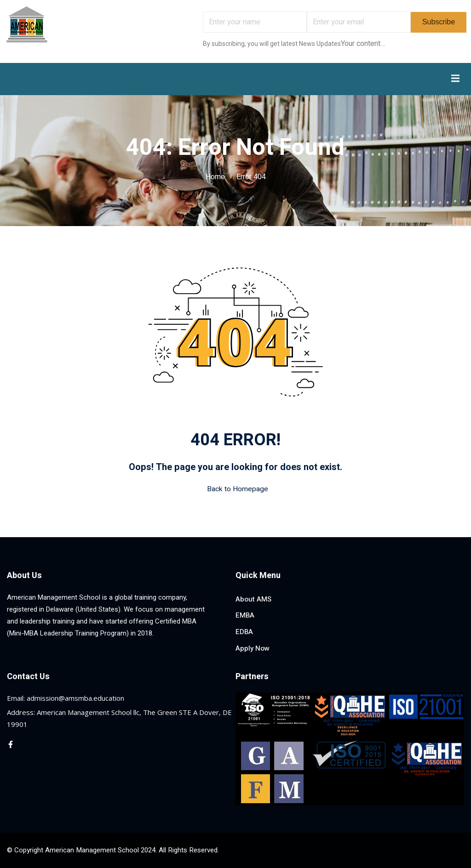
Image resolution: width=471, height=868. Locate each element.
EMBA (245, 615)
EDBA (244, 632)
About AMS (253, 599)
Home (215, 177)
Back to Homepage (236, 489)
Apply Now (253, 648)
